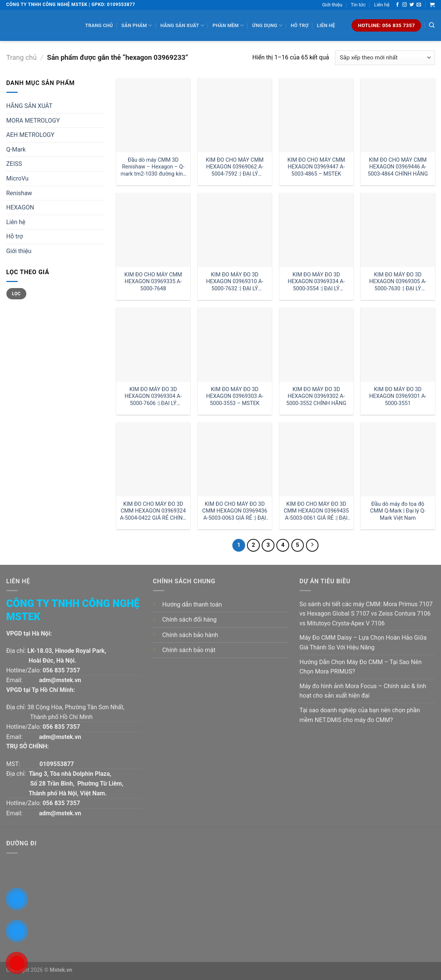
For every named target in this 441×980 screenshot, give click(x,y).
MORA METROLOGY (33, 121)
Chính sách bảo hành (190, 635)
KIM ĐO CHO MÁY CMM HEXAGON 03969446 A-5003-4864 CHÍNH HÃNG (398, 167)
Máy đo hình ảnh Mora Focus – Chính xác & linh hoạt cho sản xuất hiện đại (363, 691)
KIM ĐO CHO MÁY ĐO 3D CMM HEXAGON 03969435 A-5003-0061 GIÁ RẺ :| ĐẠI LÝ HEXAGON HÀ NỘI (316, 511)
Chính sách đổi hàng (190, 620)
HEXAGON (20, 207)
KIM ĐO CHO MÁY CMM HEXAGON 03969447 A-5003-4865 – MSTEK (316, 167)
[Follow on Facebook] (397, 5)
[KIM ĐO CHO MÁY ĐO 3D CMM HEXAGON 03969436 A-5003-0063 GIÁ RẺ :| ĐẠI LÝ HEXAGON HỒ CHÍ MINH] (235, 459)
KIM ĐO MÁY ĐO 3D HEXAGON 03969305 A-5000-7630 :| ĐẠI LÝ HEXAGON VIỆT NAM (398, 282)
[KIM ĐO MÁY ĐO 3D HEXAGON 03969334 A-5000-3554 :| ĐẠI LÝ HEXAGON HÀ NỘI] (316, 230)
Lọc (16, 294)
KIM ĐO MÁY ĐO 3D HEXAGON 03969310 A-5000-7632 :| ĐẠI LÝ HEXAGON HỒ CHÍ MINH (235, 282)
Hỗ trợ (299, 25)
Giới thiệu (332, 5)
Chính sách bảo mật (189, 650)
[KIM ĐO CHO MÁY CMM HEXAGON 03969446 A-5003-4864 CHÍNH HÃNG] (398, 115)
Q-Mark (16, 149)
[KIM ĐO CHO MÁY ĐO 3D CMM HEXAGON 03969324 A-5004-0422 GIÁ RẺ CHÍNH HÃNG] (153, 459)
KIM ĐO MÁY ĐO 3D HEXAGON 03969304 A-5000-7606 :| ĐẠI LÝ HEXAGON (153, 397)
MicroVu (17, 178)
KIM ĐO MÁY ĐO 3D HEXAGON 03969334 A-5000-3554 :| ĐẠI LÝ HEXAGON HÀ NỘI (316, 282)
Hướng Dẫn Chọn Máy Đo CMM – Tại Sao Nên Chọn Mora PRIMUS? (361, 667)
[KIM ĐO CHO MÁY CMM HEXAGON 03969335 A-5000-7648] (153, 230)
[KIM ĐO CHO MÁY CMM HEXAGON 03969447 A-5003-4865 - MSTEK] (316, 115)
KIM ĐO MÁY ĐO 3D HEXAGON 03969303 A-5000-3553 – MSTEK (235, 396)
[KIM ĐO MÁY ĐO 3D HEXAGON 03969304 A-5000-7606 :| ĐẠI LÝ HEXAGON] (153, 345)
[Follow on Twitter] (412, 5)
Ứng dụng (267, 25)
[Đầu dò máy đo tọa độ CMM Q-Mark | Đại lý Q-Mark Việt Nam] (398, 459)
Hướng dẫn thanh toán (192, 605)
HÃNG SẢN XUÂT (30, 106)
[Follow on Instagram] (405, 5)
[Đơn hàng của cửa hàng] (385, 58)
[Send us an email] (419, 5)
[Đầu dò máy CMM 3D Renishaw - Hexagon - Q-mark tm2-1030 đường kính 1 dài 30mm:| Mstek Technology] (153, 115)
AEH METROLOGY (30, 135)
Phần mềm (228, 25)
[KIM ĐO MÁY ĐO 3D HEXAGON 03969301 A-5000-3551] (398, 345)
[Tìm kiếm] (432, 25)
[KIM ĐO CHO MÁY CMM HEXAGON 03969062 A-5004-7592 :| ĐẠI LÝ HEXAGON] (235, 115)
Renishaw (19, 193)
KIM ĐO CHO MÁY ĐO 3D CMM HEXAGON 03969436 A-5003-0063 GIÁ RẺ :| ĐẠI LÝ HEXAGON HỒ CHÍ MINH (235, 511)
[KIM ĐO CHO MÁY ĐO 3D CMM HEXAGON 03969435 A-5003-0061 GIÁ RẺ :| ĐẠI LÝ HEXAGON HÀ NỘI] (316, 459)
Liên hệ (382, 5)
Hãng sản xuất (182, 25)
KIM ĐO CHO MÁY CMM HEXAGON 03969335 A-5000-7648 (153, 282)
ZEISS (14, 164)
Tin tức (358, 5)
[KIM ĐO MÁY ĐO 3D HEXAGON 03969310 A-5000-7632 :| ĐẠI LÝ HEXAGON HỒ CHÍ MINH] (235, 230)
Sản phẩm (137, 25)
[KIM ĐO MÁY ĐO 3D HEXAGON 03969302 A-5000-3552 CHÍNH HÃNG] (316, 345)
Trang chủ (99, 25)
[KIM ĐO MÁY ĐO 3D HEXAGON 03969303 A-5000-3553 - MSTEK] (235, 345)
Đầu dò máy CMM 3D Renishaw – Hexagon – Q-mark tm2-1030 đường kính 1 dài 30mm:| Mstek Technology (153, 167)
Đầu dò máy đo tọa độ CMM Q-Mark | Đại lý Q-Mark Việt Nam (398, 511)
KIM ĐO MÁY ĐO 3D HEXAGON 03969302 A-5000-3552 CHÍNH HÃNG (316, 396)
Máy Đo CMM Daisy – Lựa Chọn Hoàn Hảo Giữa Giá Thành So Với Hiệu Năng (363, 642)
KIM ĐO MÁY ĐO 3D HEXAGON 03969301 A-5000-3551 (398, 396)
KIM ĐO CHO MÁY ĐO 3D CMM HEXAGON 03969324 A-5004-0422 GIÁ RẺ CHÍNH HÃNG (153, 511)
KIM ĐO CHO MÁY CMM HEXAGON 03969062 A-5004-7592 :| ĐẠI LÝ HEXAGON (235, 167)
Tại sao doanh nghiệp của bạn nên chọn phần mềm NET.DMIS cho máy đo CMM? (360, 715)
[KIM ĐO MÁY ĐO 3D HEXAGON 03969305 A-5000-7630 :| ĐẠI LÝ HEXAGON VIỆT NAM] (398, 230)
